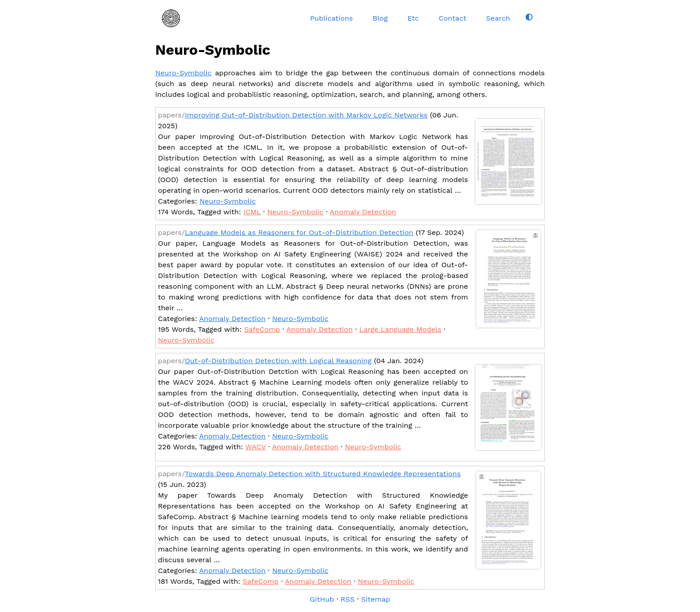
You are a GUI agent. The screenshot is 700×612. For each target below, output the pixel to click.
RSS (348, 599)
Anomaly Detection (363, 212)
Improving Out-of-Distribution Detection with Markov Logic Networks (306, 115)
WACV (255, 447)
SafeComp (262, 329)
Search (498, 18)
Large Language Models (400, 329)
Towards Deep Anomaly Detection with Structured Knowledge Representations (323, 474)
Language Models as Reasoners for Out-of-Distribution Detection (299, 232)
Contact (453, 18)
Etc (413, 18)
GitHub (322, 599)
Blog (380, 18)
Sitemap (376, 599)
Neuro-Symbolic (183, 73)
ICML (252, 212)
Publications (331, 18)
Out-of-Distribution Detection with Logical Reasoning (278, 361)
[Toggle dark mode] (529, 17)
